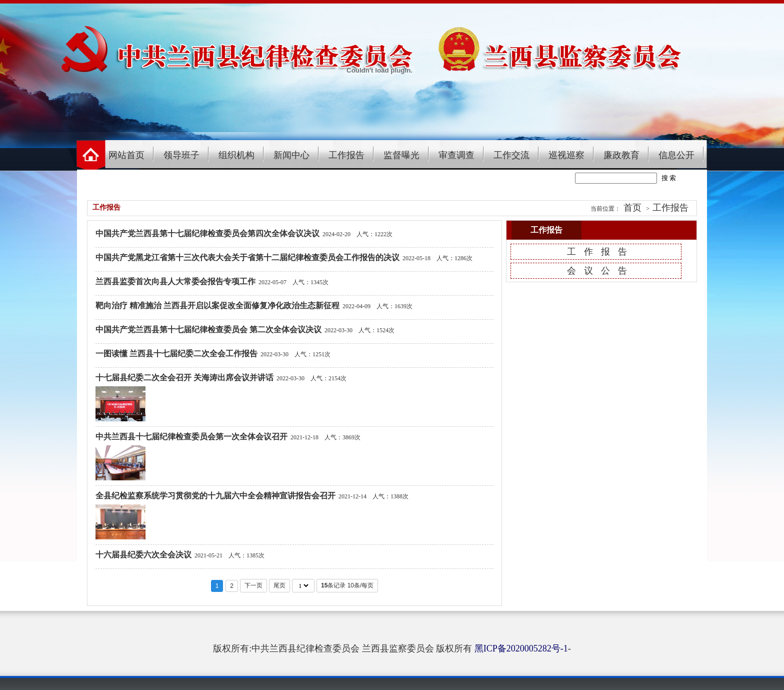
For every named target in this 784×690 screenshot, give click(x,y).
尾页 (279, 585)
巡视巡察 (566, 155)
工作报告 (346, 155)
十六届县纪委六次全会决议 (143, 555)
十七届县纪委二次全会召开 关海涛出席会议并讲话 (184, 378)
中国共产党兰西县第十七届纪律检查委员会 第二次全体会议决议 (208, 329)
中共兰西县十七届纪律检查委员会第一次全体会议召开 (191, 437)
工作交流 (511, 155)
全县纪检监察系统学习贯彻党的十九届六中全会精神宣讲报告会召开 (215, 496)
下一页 (253, 585)
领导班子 (181, 155)
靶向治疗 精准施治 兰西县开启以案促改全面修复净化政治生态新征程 (217, 305)
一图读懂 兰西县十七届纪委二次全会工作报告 (176, 354)
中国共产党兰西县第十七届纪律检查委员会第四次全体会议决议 (207, 233)
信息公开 (676, 155)
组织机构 (236, 155)
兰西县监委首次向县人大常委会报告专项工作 (175, 281)
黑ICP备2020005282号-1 (521, 648)
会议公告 (601, 271)
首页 (632, 208)
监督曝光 (401, 155)
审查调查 (456, 155)
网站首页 (126, 155)
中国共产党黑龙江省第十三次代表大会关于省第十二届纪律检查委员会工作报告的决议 (247, 257)
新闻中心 (291, 155)
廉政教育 (621, 155)
